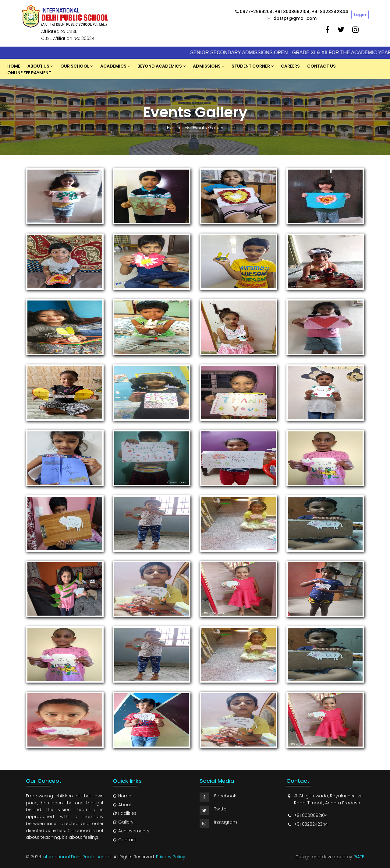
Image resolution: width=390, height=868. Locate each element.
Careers (290, 66)
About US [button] (38, 66)
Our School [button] (75, 66)
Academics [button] (113, 66)
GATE (359, 857)
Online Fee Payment (29, 73)
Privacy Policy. (171, 857)
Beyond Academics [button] (160, 66)
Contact (124, 840)
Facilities (125, 813)
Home (14, 66)
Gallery (123, 822)
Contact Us (321, 66)
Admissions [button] (207, 66)
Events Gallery (208, 128)
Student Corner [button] (251, 66)
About (122, 805)
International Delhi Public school (77, 857)
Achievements (131, 831)
